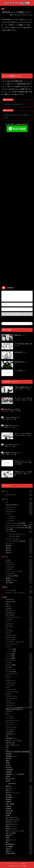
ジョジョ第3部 (19, 654)
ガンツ (19, 629)
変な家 (19, 765)
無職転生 (19, 806)
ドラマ (18, 557)
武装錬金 (19, 802)
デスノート (19, 676)
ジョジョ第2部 (12, 651)
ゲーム (18, 499)
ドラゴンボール (19, 683)
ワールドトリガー (19, 727)
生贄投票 (19, 809)
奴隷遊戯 (19, 772)
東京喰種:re (19, 797)
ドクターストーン (19, 681)
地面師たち (19, 578)
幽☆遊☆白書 (19, 779)
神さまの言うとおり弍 (19, 820)
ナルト (19, 687)
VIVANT (19, 560)
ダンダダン (19, 667)
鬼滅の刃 (19, 849)
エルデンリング (19, 507)
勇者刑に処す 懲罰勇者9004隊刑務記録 (19, 752)
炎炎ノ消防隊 (19, 804)
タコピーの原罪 (19, 665)
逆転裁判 (19, 546)
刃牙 (19, 747)
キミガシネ (19, 509)
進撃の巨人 (19, 835)
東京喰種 (19, 795)
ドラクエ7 (11, 519)
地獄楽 (19, 763)
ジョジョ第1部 (12, 649)
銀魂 (19, 842)
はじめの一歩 (19, 613)
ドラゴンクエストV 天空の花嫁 (19, 523)
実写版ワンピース (19, 580)
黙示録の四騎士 (19, 853)
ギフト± (19, 633)
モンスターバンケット (19, 721)
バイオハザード (19, 532)
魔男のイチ (19, 851)
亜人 (19, 736)
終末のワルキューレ (19, 824)
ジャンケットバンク (19, 644)
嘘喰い (19, 761)
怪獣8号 (19, 786)
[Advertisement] (17, 53)
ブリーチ (19, 701)
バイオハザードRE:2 (14, 536)
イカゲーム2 (19, 565)
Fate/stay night (19, 602)
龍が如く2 (19, 550)
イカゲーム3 (19, 567)
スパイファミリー (19, 661)
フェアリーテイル (19, 696)
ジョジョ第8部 (19, 658)
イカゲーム (19, 563)
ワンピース (19, 725)
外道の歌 (19, 768)
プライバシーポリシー (13, 864)
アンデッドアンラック (19, 617)
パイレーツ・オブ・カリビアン (19, 593)
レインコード (19, 544)
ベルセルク (19, 712)
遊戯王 (19, 838)
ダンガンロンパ (19, 512)
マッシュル (19, 716)
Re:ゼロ (19, 606)
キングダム (19, 631)
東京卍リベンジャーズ (19, 793)
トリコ (19, 678)
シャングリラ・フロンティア (19, 642)
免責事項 (24, 864)
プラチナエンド (19, 705)
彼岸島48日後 (12, 784)
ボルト (19, 714)
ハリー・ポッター (19, 590)
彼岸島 (19, 781)
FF (3, 9)
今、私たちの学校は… (19, 576)
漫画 (18, 597)
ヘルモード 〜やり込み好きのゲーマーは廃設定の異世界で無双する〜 (19, 708)
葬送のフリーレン (19, 826)
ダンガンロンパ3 (19, 495)
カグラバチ (19, 624)
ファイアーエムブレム (19, 539)
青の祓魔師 (19, 847)
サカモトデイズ (19, 637)
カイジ (19, 622)
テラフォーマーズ (19, 674)
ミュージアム (19, 718)
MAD (19, 604)
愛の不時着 (19, 583)
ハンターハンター (19, 690)
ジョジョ (19, 646)
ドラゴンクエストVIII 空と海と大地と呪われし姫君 (19, 528)
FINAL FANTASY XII (19, 505)
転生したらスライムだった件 (19, 831)
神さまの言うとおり (19, 818)
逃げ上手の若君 (19, 833)
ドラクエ (19, 514)
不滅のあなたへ (19, 734)
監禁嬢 (19, 815)
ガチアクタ (19, 626)
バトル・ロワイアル (19, 692)
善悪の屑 (19, 759)
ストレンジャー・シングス (19, 571)
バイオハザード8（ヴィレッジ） (17, 534)
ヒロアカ (19, 694)
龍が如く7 (19, 552)
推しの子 (19, 788)
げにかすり (19, 611)
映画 (18, 587)
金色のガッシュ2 (19, 840)
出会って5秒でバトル (19, 745)
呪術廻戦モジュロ (19, 756)
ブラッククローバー (19, 699)
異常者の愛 (19, 811)
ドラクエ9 (11, 521)
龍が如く (19, 548)
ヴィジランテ (19, 729)
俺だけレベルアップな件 (19, 741)
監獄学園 (19, 813)
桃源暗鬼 (19, 800)
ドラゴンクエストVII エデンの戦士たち (19, 526)
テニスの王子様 (19, 672)
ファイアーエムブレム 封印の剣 (19, 541)
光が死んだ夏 (19, 743)
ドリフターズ (19, 685)
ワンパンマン (19, 723)
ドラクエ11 (11, 516)
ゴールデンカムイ (19, 635)
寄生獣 (19, 776)
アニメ (18, 491)
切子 (19, 750)
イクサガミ (19, 569)
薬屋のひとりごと (19, 829)
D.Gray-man (19, 599)
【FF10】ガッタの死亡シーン (14, 104)
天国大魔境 (19, 770)
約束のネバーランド (19, 822)
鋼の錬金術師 (19, 844)
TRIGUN (19, 608)
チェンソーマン (19, 670)
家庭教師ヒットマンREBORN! (19, 774)
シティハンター (19, 640)
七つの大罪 (19, 732)
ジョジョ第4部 (19, 656)
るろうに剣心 (19, 615)
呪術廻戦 (19, 754)
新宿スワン (19, 791)
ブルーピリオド (19, 703)
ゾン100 (19, 663)
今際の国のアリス (19, 738)
